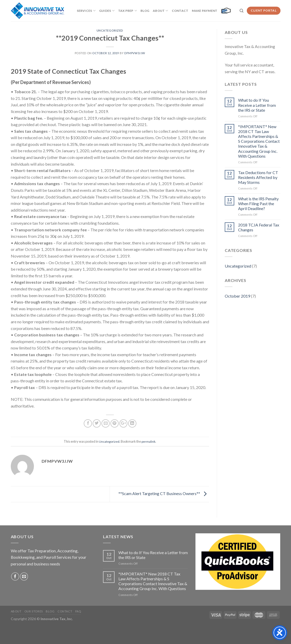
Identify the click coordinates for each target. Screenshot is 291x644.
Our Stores (34, 611)
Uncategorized (110, 30)
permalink (148, 442)
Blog (145, 11)
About (161, 11)
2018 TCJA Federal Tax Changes (259, 227)
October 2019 (237, 296)
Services (86, 11)
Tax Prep (128, 11)
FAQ (78, 611)
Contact (180, 11)
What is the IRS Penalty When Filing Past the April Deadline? (258, 203)
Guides (107, 11)
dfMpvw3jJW (135, 53)
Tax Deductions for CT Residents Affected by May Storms (258, 177)
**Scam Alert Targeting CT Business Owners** (164, 493)
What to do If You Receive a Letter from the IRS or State (257, 105)
